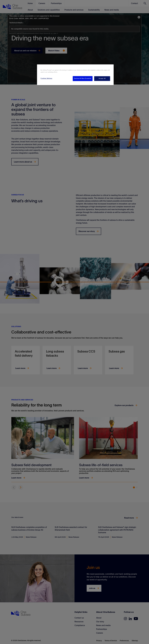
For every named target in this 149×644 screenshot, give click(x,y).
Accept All (102, 78)
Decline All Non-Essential (83, 78)
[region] (75, 75)
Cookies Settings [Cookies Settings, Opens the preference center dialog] (46, 78)
